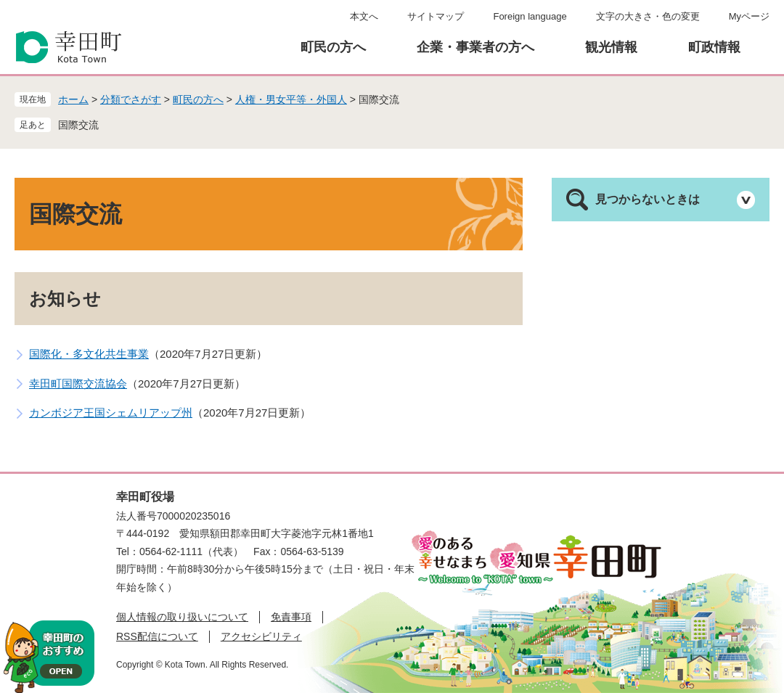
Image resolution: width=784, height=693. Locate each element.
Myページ (749, 16)
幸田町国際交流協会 (78, 384)
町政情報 (714, 47)
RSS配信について (157, 636)
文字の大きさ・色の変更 (648, 16)
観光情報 (611, 47)
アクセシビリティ (261, 636)
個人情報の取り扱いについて (182, 617)
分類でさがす (131, 99)
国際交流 (78, 125)
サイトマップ (436, 16)
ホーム (73, 99)
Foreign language (530, 16)
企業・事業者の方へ (475, 47)
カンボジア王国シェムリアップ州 (111, 413)
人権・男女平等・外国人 (291, 99)
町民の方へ (333, 47)
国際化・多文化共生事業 (89, 354)
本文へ (364, 16)
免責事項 (291, 617)
